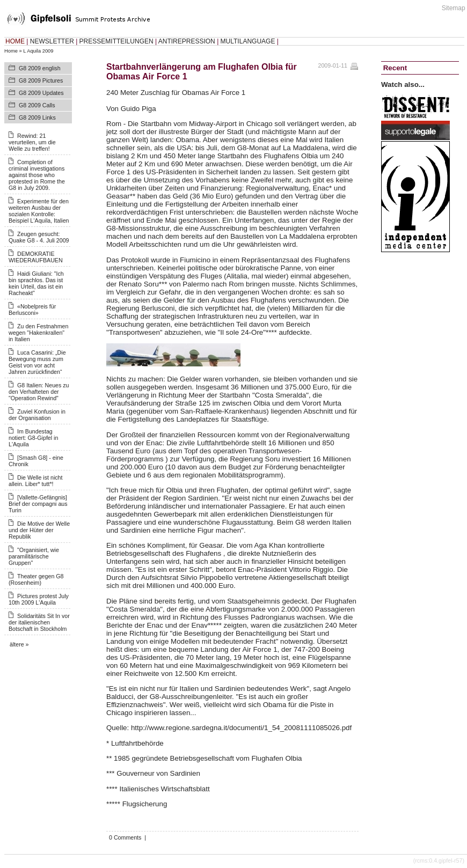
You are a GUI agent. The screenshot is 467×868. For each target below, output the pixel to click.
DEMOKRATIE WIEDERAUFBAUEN (36, 257)
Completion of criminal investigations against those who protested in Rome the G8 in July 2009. (37, 175)
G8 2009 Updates (41, 93)
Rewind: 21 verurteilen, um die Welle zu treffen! (32, 142)
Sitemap (454, 8)
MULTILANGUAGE (248, 41)
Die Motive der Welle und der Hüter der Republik (39, 530)
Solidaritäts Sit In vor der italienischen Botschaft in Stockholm (39, 622)
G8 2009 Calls (37, 105)
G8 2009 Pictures (41, 80)
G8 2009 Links (37, 117)
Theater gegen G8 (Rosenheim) (36, 579)
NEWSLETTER (52, 41)
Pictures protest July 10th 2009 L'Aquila (39, 599)
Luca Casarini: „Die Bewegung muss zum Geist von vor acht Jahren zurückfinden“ (37, 362)
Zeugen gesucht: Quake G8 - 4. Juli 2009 (39, 237)
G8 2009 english (40, 68)
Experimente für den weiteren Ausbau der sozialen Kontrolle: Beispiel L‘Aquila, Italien (39, 211)
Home (11, 51)
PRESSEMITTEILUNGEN (116, 41)
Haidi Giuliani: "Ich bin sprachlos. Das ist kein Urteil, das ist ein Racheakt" (36, 283)
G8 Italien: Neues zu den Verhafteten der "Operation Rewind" (39, 392)
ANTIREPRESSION (187, 41)
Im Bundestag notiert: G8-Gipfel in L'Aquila (33, 438)
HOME (15, 41)
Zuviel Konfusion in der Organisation (37, 415)
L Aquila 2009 (38, 51)
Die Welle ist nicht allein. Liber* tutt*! (36, 481)
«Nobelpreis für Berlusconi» (32, 310)
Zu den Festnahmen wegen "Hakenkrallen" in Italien (38, 333)
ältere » (19, 644)
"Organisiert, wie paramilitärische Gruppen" (34, 556)
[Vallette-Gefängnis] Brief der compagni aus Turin (38, 504)
